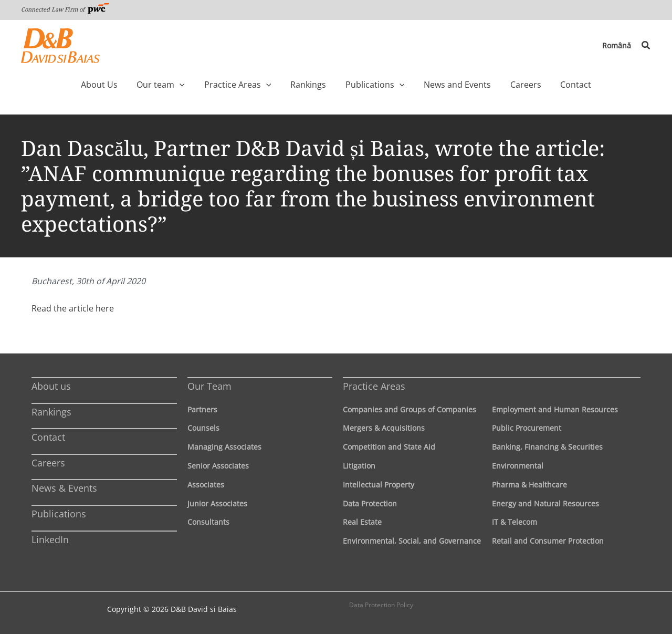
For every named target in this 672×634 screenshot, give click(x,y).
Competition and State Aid (389, 447)
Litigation (359, 466)
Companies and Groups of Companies (409, 409)
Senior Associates (218, 466)
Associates (206, 485)
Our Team (209, 386)
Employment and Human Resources (555, 409)
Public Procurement (527, 428)
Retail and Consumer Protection (548, 541)
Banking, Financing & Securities (547, 447)
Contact (48, 437)
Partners (202, 409)
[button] (646, 46)
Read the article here (73, 308)
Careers (48, 463)
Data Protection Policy (381, 605)
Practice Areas (374, 386)
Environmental (518, 466)
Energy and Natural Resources (545, 503)
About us (51, 386)
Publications (59, 514)
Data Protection (370, 503)
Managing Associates (224, 447)
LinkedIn (50, 539)
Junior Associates (217, 503)
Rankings (51, 412)
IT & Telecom (514, 522)
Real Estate (362, 522)
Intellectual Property (379, 485)
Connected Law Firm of (65, 9)
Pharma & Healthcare (529, 485)
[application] (202, 85)
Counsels (203, 428)
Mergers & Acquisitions (384, 428)
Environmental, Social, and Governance (412, 541)
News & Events (64, 488)
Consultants (208, 522)
